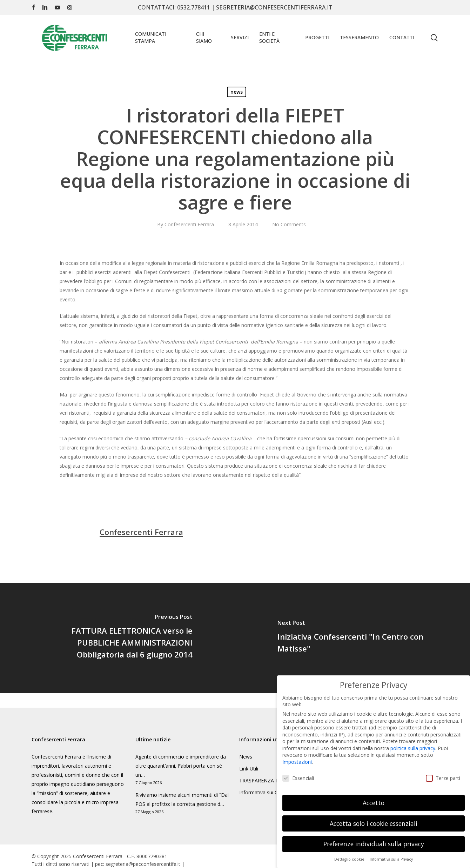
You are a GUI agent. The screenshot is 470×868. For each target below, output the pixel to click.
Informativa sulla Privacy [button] (391, 855)
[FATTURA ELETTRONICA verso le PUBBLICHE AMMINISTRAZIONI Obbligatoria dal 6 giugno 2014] (117, 638)
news (237, 92)
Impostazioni (297, 758)
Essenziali (298, 774)
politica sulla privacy (413, 744)
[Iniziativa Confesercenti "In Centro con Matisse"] (352, 638)
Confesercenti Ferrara (189, 224)
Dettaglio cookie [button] (350, 855)
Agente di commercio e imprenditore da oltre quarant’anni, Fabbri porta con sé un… (181, 766)
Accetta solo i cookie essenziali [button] (374, 819)
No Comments (289, 224)
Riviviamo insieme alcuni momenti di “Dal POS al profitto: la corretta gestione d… (182, 799)
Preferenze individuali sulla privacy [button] (374, 840)
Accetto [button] (374, 799)
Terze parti (443, 774)
